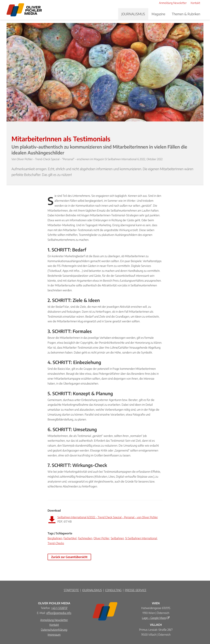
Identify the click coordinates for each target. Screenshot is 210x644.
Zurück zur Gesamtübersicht (69, 557)
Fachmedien (85, 538)
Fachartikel (70, 538)
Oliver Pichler (101, 538)
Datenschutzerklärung (54, 630)
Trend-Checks (56, 543)
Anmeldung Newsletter (54, 620)
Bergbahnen (55, 538)
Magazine (158, 14)
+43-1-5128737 (59, 608)
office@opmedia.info (59, 613)
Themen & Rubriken (186, 14)
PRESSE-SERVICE (136, 590)
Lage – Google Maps (154, 618)
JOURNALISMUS (133, 14)
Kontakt (54, 625)
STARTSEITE (71, 590)
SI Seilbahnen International (141, 538)
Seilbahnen (117, 538)
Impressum (54, 634)
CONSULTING (113, 590)
